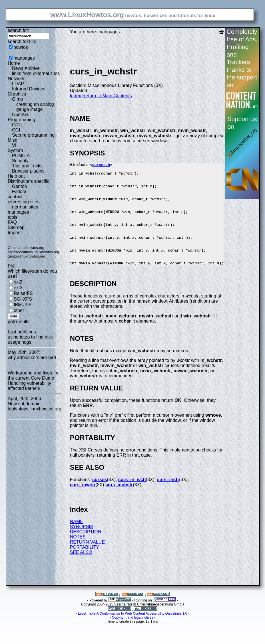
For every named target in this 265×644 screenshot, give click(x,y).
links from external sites (36, 73)
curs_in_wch (132, 500)
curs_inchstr (119, 505)
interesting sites (24, 202)
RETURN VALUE (87, 563)
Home (14, 63)
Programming (21, 120)
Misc (12, 140)
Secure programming (33, 135)
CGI (16, 130)
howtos (21, 47)
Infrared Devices (29, 89)
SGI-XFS (23, 299)
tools (13, 217)
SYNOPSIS (82, 547)
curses (100, 500)
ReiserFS (23, 293)
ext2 (18, 282)
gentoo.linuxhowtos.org (27, 256)
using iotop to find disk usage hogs (30, 340)
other (19, 310)
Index (76, 96)
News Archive (26, 68)
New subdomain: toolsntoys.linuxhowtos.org (35, 406)
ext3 (18, 288)
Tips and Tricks (27, 166)
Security (20, 161)
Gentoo (19, 186)
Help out (16, 176)
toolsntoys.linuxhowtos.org (38, 252)
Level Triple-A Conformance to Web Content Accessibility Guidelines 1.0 (133, 634)
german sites (25, 207)
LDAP (18, 84)
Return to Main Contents (107, 96)
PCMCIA (21, 156)
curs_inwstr (83, 505)
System (15, 150)
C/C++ (19, 125)
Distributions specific (29, 181)
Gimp (17, 99)
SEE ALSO (81, 573)
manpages (24, 58)
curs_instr (168, 500)
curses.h (101, 165)
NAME (77, 542)
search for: (19, 30)
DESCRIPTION (86, 552)
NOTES (78, 557)
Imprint (15, 233)
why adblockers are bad (32, 358)
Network (16, 79)
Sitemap (16, 227)
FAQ (12, 222)
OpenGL (21, 115)
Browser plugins (28, 171)
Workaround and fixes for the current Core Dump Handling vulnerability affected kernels (33, 381)
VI (14, 145)
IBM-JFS (23, 305)
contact (15, 197)
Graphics (17, 94)
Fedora (19, 192)
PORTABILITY (85, 568)
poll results (19, 322)
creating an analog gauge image (35, 107)
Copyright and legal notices (133, 638)
